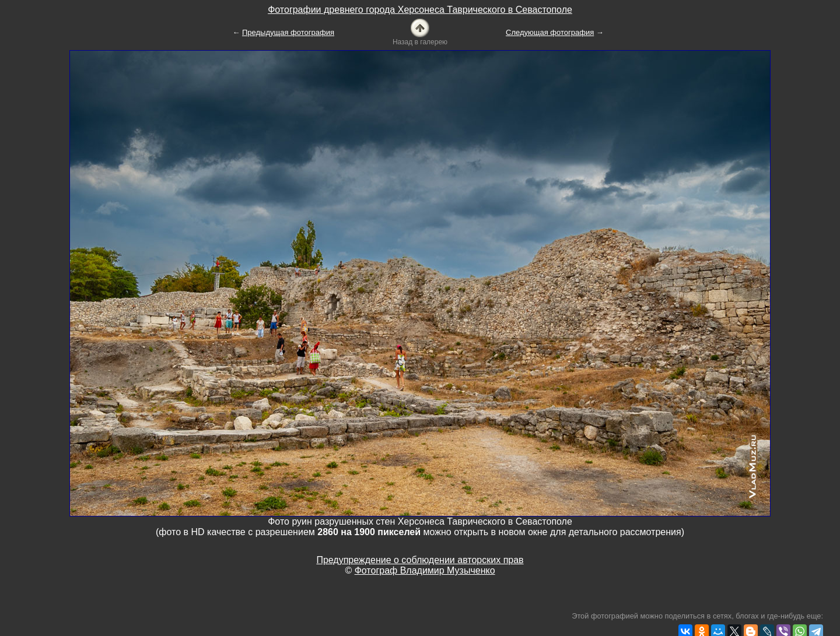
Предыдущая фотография (288, 32)
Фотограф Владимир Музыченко (425, 570)
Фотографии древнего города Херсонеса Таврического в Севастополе (420, 10)
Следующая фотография (550, 32)
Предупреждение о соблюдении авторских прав (420, 560)
